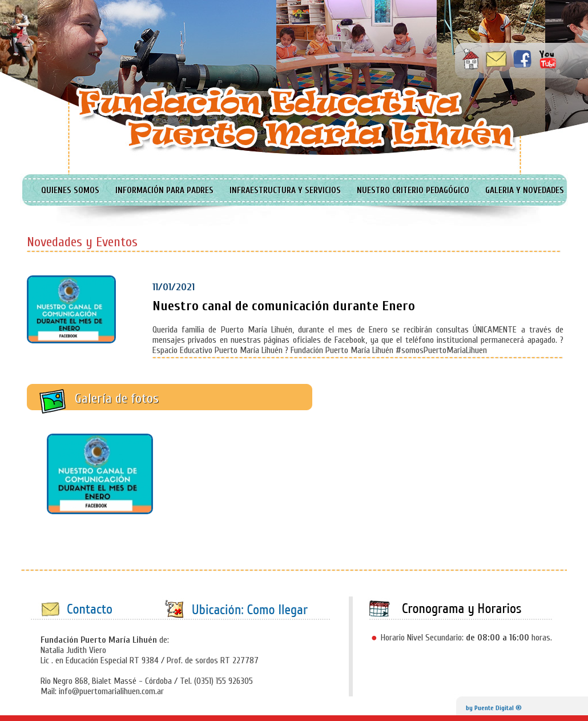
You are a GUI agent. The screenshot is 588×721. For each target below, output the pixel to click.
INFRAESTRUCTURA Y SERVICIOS (285, 191)
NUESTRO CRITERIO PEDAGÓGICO (413, 191)
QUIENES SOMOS (70, 191)
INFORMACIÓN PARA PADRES (164, 191)
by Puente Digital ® (494, 708)
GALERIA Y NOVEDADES (525, 191)
